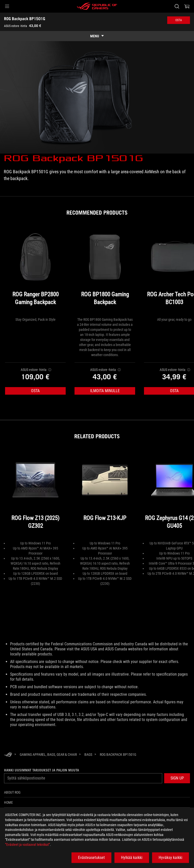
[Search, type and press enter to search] (177, 6)
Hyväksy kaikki (171, 858)
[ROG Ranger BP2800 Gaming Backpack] (35, 272)
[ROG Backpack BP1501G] (118, 755)
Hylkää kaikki (132, 858)
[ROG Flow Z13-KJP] (105, 495)
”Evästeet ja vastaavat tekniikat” (28, 845)
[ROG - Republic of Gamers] (97, 6)
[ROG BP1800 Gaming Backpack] (105, 272)
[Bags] (88, 755)
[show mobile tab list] (97, 36)
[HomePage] (8, 755)
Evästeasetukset (91, 858)
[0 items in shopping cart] (187, 6)
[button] (7, 6)
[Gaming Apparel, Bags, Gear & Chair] (48, 755)
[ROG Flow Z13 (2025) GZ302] (35, 495)
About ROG (12, 792)
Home (8, 802)
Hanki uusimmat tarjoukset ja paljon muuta (42, 770)
